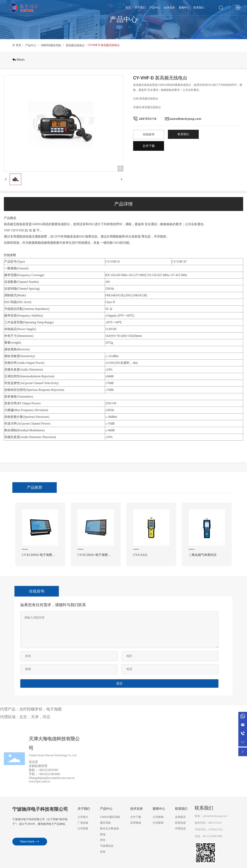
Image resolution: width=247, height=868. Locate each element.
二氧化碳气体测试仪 (203, 555)
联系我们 (204, 808)
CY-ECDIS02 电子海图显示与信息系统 (40, 556)
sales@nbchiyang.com (186, 119)
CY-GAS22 (140, 555)
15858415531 (216, 830)
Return (19, 60)
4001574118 (148, 119)
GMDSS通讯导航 (51, 45)
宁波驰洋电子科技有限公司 (40, 809)
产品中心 (31, 45)
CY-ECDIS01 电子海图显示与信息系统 (96, 556)
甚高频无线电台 (75, 45)
